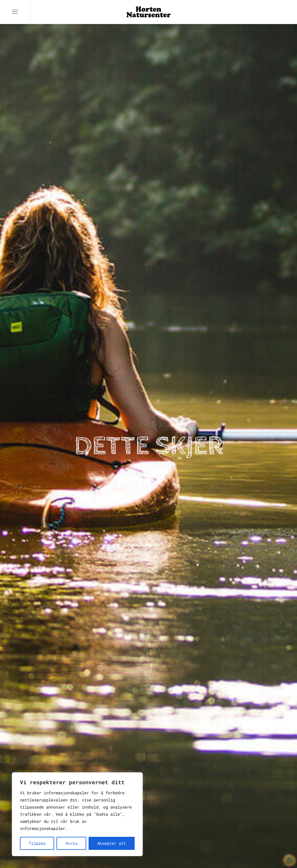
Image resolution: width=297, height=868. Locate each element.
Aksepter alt (111, 843)
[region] (77, 814)
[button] (15, 12)
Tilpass (37, 843)
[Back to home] (149, 12)
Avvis (71, 843)
